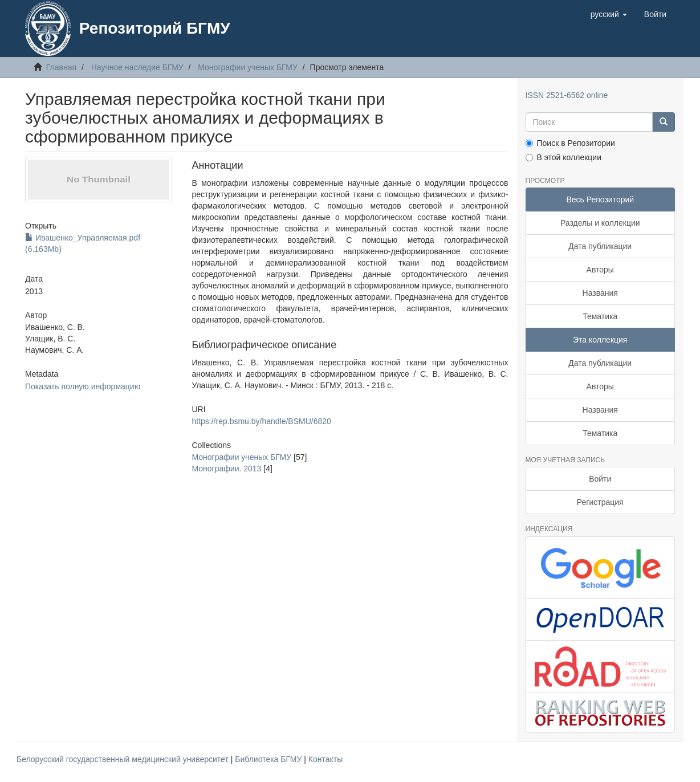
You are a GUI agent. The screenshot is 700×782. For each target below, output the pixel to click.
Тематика (600, 316)
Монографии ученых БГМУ (248, 67)
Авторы (600, 270)
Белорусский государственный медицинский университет (124, 759)
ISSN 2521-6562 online (567, 95)
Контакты (325, 759)
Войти (600, 479)
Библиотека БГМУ (269, 759)
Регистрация (600, 502)
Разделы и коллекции (600, 223)
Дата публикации (600, 246)
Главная (61, 67)
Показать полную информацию (83, 386)
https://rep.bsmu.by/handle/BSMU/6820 (261, 421)
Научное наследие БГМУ (137, 67)
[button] (609, 14)
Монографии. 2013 (226, 469)
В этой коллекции (563, 157)
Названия (600, 293)
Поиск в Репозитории (570, 143)
